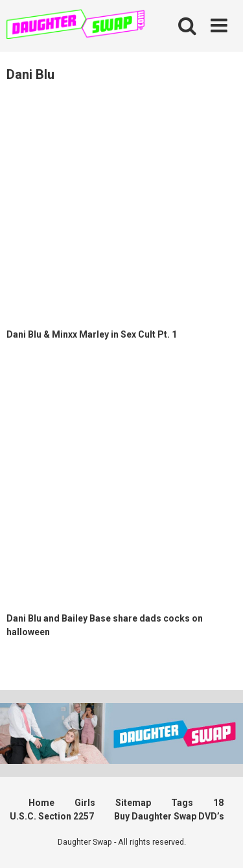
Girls (85, 803)
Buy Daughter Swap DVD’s (169, 816)
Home (41, 803)
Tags (182, 803)
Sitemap (133, 803)
